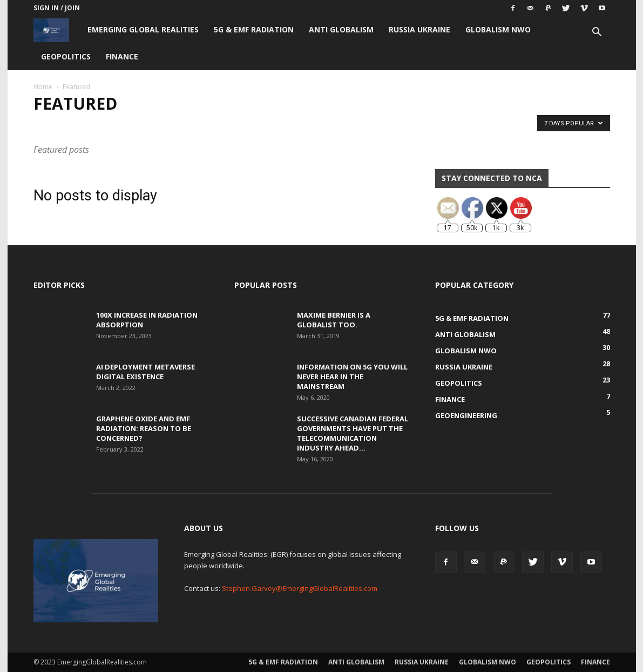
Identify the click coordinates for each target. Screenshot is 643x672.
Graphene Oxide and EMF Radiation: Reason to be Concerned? (144, 428)
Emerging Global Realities (143, 29)
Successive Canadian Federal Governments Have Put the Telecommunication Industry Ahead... (353, 433)
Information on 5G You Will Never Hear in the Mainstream (352, 377)
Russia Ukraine (419, 29)
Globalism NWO (498, 29)
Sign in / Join (57, 8)
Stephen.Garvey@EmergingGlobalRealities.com (300, 588)
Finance (122, 56)
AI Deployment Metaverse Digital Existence (145, 372)
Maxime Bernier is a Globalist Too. (334, 320)
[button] (597, 33)
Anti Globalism (341, 29)
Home (43, 87)
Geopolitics (66, 56)
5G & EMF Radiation (254, 29)
